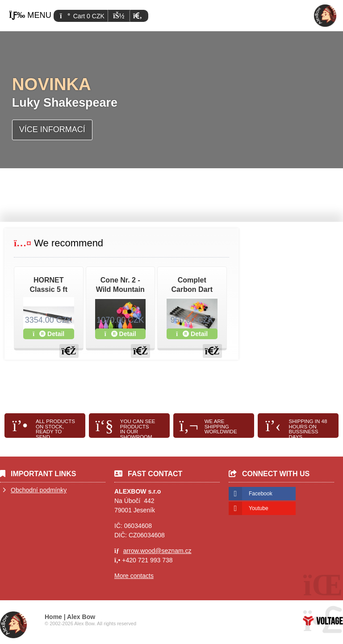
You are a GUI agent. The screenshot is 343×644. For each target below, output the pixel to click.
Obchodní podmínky (39, 490)
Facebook (261, 494)
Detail (48, 334)
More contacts (134, 576)
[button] (137, 16)
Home (325, 16)
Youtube (259, 508)
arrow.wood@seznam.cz (157, 551)
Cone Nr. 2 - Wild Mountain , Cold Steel (120, 289)
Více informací (52, 129)
